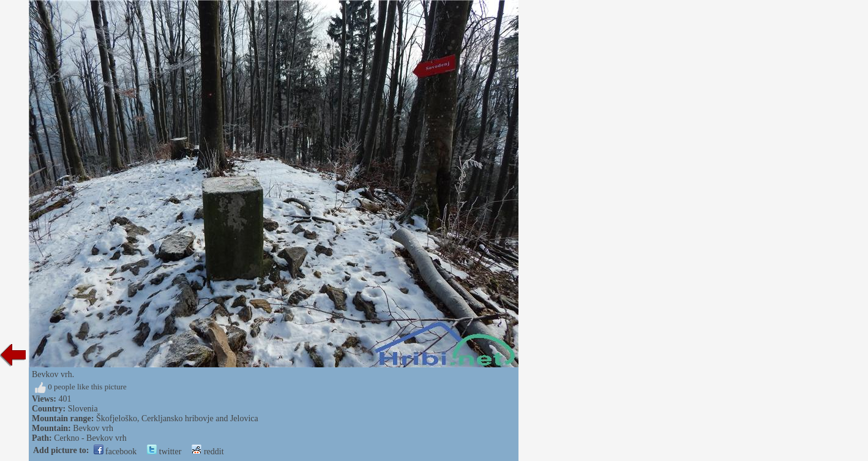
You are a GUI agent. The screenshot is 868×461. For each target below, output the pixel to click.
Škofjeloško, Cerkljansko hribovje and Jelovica (177, 418)
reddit (208, 452)
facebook (115, 452)
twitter (164, 452)
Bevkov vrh (93, 428)
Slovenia (83, 409)
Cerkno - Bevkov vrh (90, 438)
